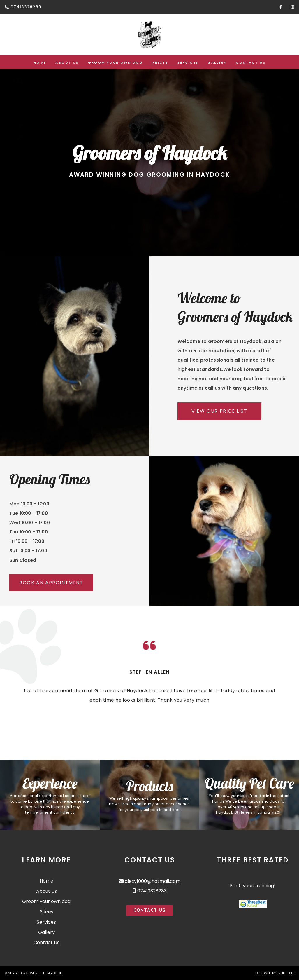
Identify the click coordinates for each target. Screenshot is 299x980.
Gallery (46, 932)
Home (46, 881)
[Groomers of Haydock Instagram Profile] (293, 7)
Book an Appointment (51, 583)
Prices (46, 912)
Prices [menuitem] (160, 62)
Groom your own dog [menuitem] (116, 62)
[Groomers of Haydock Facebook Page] (281, 7)
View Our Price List (219, 411)
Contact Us (46, 942)
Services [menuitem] (188, 62)
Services (46, 922)
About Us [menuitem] (67, 62)
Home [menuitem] (40, 62)
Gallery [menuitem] (217, 62)
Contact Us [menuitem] (251, 62)
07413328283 (26, 7)
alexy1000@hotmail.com (153, 881)
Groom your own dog (46, 901)
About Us (46, 891)
